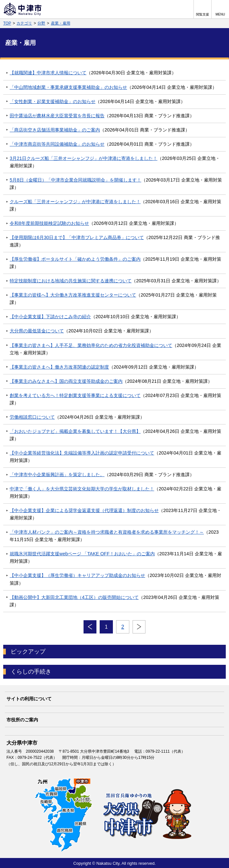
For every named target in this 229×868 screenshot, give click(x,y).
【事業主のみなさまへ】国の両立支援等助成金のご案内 (66, 381)
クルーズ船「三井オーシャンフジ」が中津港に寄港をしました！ (75, 202)
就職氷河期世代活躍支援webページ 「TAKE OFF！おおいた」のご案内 (82, 554)
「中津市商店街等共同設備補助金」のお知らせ (57, 144)
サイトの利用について (29, 699)
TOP (7, 23)
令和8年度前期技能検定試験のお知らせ (49, 223)
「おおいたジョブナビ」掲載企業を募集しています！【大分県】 (75, 431)
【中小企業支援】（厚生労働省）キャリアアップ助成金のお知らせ (77, 575)
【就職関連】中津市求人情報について (48, 73)
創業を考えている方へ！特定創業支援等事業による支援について (75, 395)
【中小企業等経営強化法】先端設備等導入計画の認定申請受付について (82, 453)
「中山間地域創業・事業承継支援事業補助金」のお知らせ (68, 87)
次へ (139, 627)
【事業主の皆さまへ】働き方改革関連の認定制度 (59, 367)
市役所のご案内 (22, 720)
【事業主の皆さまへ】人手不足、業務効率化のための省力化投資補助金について (91, 345)
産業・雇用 (61, 23)
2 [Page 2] (123, 627)
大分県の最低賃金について (37, 331)
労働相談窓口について (32, 417)
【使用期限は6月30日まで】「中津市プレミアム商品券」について (77, 237)
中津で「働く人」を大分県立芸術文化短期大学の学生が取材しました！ (82, 489)
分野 (41, 23)
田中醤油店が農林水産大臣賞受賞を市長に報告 (57, 116)
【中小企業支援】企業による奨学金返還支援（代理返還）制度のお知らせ (84, 510)
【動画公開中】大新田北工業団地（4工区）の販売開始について (74, 597)
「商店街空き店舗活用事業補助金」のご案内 (55, 130)
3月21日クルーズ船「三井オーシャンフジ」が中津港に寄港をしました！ (84, 158)
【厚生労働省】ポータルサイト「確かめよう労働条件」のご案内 (75, 259)
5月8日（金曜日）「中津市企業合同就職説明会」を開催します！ (75, 180)
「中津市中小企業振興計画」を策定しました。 (57, 475)
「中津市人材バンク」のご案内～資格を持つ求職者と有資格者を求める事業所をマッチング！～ (107, 532)
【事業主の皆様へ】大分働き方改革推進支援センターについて (73, 295)
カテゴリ (24, 23)
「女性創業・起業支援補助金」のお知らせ (53, 101)
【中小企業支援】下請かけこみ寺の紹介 (50, 317)
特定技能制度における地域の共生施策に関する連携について (71, 281)
